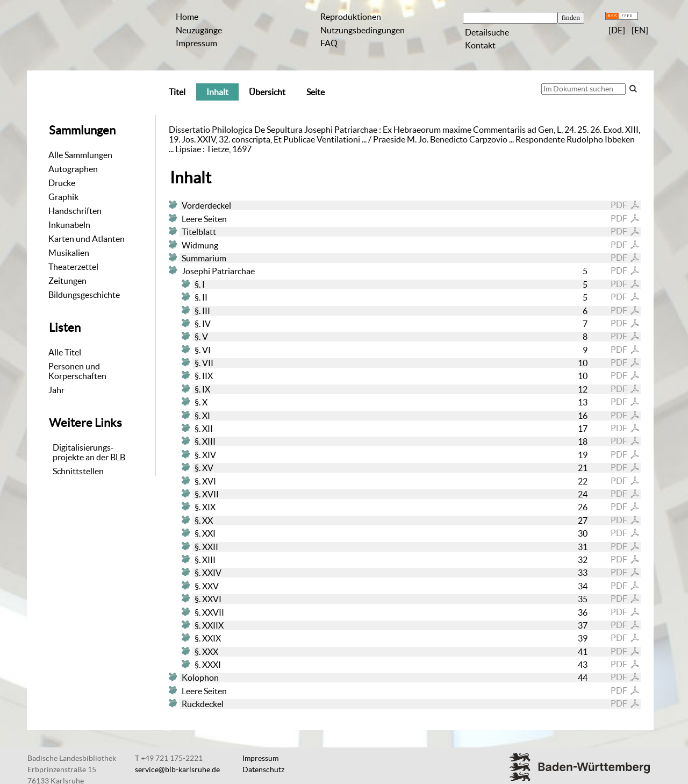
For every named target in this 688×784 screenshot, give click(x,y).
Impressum (196, 43)
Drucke (62, 183)
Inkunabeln (69, 225)
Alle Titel (65, 352)
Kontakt (480, 45)
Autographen (73, 169)
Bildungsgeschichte (84, 295)
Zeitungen (67, 281)
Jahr (56, 390)
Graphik (63, 197)
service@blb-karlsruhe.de (177, 769)
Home (187, 17)
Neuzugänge (199, 30)
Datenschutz (263, 769)
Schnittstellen (78, 471)
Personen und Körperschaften (77, 371)
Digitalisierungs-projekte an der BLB (89, 452)
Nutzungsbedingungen (363, 30)
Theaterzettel (73, 267)
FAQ (329, 43)
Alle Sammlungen (80, 155)
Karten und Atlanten (87, 239)
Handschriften (75, 211)
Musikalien (69, 253)
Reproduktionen (351, 17)
